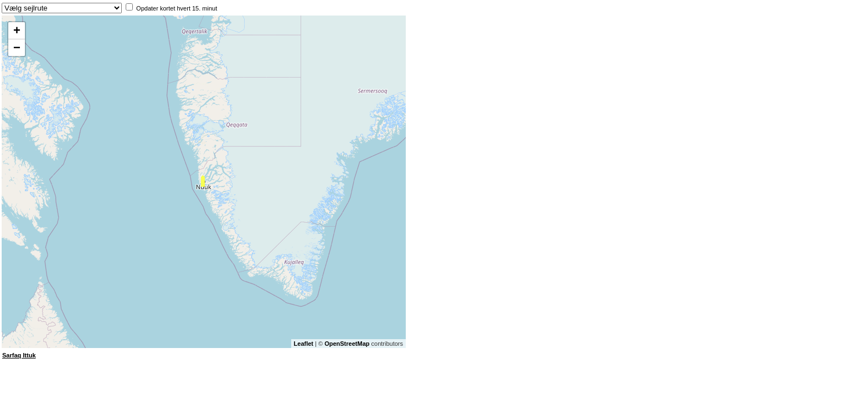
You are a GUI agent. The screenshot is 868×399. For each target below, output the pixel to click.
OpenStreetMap (347, 344)
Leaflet (304, 344)
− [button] (17, 47)
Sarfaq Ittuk (19, 355)
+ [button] (17, 30)
